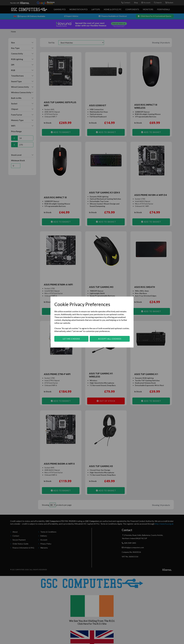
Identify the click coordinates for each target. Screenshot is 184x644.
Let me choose (71, 339)
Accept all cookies (110, 339)
